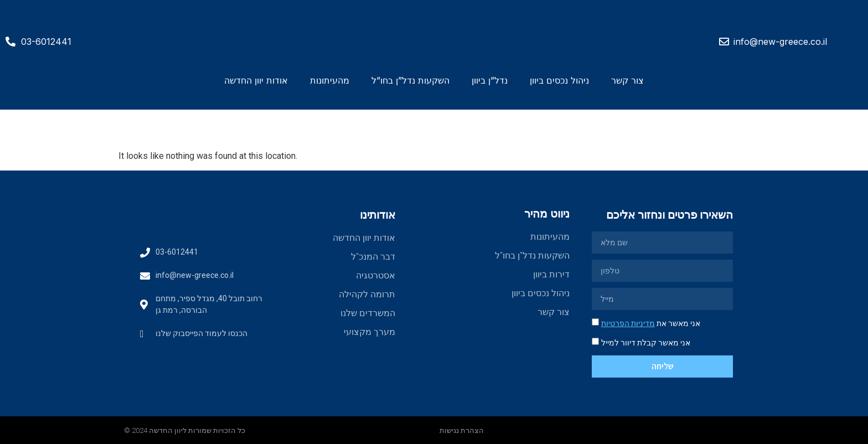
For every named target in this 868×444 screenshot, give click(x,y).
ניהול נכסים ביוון (559, 80)
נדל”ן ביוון (490, 80)
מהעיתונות (330, 80)
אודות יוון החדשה (256, 80)
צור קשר (627, 80)
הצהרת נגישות (462, 430)
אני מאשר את (651, 323)
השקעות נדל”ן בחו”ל (410, 80)
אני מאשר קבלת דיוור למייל (646, 343)
